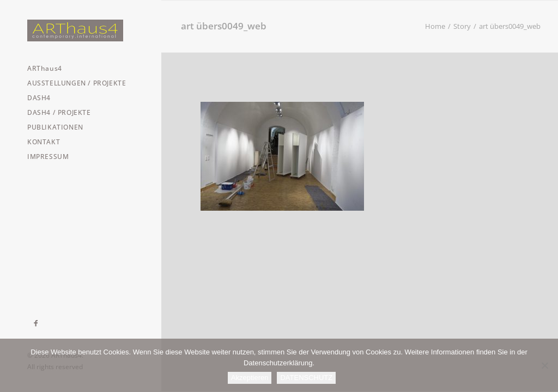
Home (435, 26)
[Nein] (544, 365)
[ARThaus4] (80, 30)
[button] (36, 323)
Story (462, 26)
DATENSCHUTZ (306, 378)
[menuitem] (36, 323)
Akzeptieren (250, 378)
